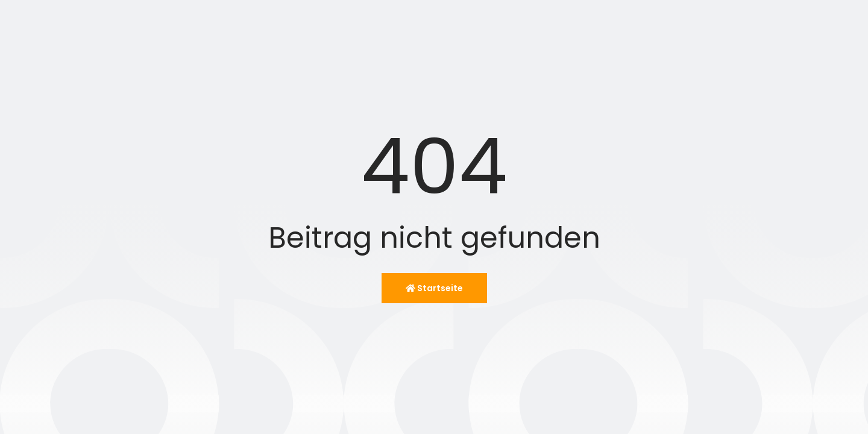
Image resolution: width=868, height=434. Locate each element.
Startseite (434, 288)
